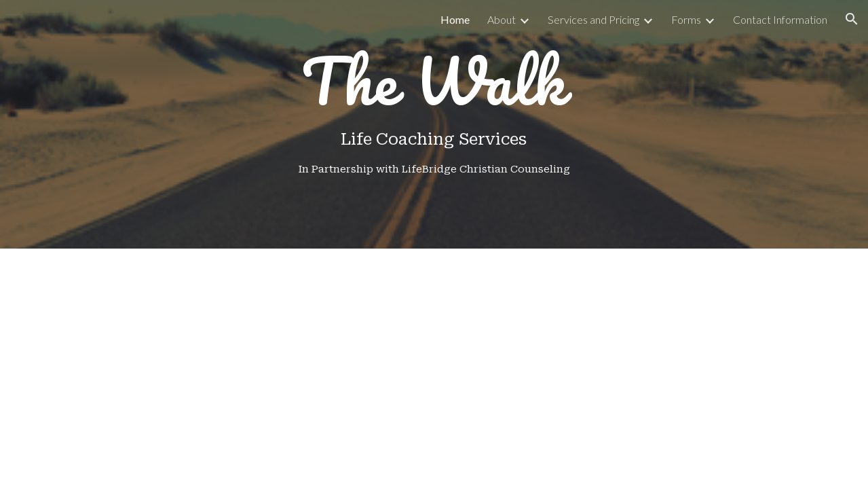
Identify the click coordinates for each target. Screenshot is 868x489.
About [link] (502, 19)
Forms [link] (686, 19)
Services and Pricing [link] (593, 19)
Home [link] (455, 19)
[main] (434, 124)
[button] (852, 19)
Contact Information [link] (780, 19)
